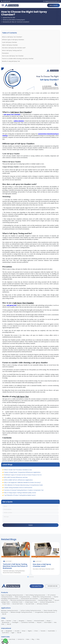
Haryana (39, 622)
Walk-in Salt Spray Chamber (10, 45)
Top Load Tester (30, 604)
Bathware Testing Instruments (10, 610)
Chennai (29, 621)
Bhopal (49, 621)
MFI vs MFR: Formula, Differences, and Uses (16, 478)
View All (4, 614)
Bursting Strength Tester (45, 600)
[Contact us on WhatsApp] (5, 641)
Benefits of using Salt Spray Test (11, 61)
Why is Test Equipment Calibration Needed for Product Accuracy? (22, 483)
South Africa (5, 633)
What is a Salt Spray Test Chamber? (12, 37)
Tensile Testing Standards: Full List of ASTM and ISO (18, 488)
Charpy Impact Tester (31, 602)
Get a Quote (53, 5)
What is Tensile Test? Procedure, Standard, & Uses (18, 471)
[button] (28, 577)
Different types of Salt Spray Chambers (13, 40)
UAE (2, 631)
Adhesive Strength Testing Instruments (21, 612)
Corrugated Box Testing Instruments (45, 612)
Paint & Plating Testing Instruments (35, 595)
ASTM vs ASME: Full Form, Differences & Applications (18, 481)
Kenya (24, 631)
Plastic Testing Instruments (22, 597)
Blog (33, 639)
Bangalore (22, 621)
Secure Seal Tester (18, 604)
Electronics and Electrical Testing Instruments (23, 600)
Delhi (3, 621)
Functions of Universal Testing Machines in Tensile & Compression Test (24, 491)
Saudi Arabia (51, 631)
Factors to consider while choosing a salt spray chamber (18, 59)
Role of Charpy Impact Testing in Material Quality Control (20, 493)
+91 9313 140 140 (52, 586)
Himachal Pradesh (39, 621)
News (28, 639)
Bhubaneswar (6, 622)
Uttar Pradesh (48, 622)
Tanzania (43, 631)
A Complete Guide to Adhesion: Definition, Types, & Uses (20, 468)
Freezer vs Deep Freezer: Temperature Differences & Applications (22, 473)
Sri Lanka (17, 631)
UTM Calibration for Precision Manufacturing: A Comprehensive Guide (23, 486)
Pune (15, 621)
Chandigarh (15, 622)
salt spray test (12, 305)
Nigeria (30, 631)
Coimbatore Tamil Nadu (28, 622)
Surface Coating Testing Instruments (31, 610)
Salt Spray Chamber (42, 604)
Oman (36, 631)
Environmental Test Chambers (29, 599)
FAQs (38, 639)
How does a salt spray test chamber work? (14, 48)
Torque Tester (6, 604)
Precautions (5, 53)
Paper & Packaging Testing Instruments (12, 595)
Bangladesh (9, 631)
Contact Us (21, 639)
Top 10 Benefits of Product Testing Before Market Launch (20, 496)
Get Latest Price (37, 586)
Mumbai (9, 621)
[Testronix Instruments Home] (12, 5)
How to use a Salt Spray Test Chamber (13, 56)
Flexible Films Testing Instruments (42, 597)
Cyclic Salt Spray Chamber (9, 42)
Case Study (12, 639)
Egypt (13, 633)
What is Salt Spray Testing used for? (12, 50)
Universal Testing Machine (47, 602)
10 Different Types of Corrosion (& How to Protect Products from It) (23, 476)
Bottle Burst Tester (17, 602)
